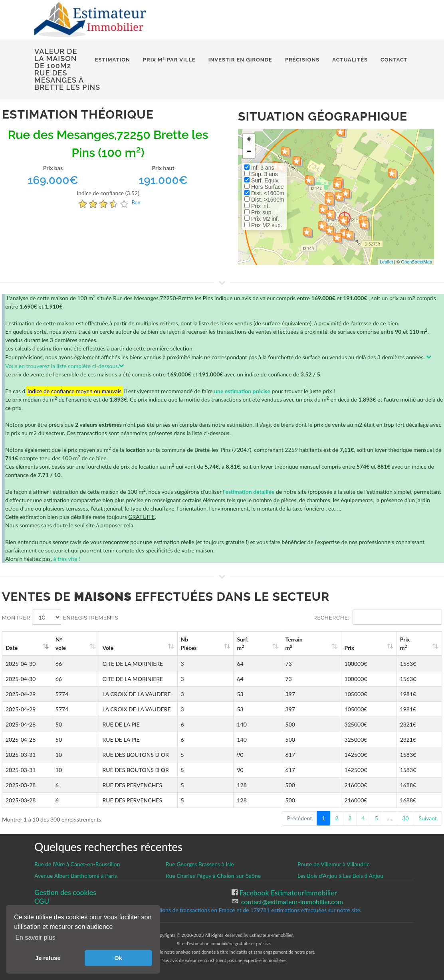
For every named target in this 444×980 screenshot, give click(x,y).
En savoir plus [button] (35, 937)
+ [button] (249, 140)
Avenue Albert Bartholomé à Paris (76, 876)
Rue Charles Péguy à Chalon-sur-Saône (213, 876)
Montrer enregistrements (60, 617)
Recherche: (378, 617)
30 (405, 818)
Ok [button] (118, 958)
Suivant (428, 818)
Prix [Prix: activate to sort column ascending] (368, 648)
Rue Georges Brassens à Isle (200, 864)
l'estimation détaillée (249, 492)
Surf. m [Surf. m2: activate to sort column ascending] (280, 643)
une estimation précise (242, 391)
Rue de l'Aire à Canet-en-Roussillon (77, 864)
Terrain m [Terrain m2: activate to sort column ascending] (323, 643)
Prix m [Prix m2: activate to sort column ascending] (413, 643)
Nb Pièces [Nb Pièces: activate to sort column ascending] (236, 643)
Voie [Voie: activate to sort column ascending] (103, 648)
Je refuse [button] (48, 958)
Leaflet (386, 262)
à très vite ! (66, 559)
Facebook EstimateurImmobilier (287, 893)
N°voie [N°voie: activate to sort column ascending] (65, 643)
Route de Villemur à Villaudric (333, 864)
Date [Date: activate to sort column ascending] (12, 648)
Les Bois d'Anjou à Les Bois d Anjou (340, 876)
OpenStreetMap (416, 262)
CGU (42, 901)
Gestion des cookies (65, 892)
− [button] (249, 152)
